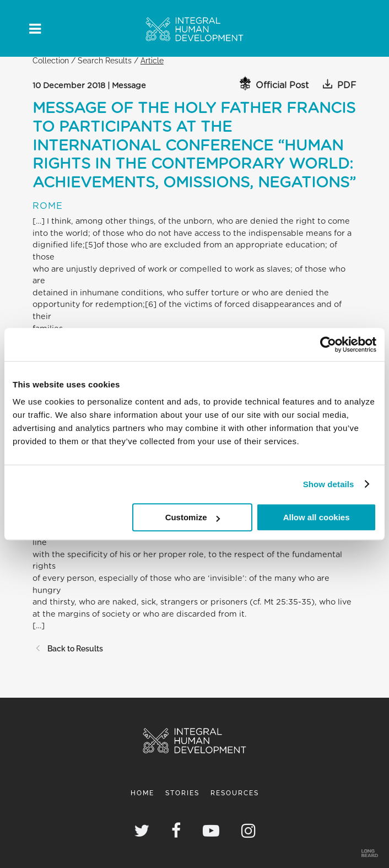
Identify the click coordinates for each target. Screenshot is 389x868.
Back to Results (68, 648)
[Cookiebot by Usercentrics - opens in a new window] (328, 344)
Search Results (105, 60)
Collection (51, 60)
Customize (193, 517)
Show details (329, 484)
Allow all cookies (317, 517)
